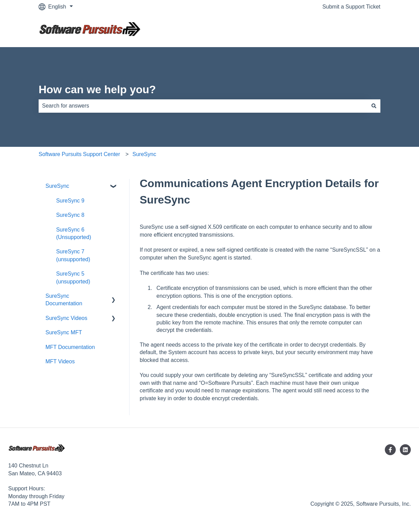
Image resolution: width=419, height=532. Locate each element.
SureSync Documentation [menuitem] (64, 300)
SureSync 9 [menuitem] (70, 201)
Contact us (361, 30)
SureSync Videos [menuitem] (66, 318)
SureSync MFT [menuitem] (64, 332)
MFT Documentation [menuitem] (70, 347)
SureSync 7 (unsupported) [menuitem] (73, 255)
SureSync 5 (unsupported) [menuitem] (73, 277)
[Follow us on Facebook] (390, 450)
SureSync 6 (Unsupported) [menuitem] (73, 233)
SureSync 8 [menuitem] (70, 215)
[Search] (374, 106)
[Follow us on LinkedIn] (405, 450)
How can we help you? (97, 89)
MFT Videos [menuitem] (60, 361)
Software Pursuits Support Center (79, 154)
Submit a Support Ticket (351, 7)
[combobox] (203, 106)
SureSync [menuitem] (57, 186)
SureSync (144, 154)
